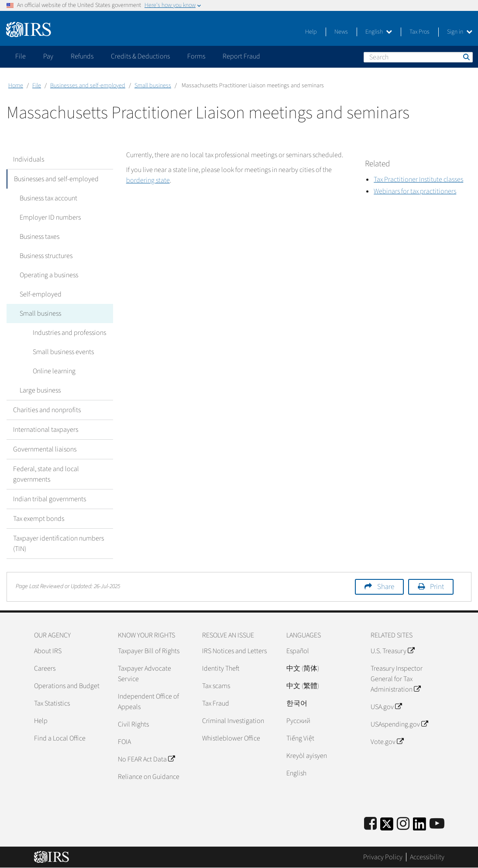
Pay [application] (48, 56)
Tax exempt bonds (39, 519)
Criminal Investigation (233, 721)
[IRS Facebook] (370, 824)
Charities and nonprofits (47, 410)
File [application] (21, 56)
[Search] (418, 57)
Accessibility (427, 857)
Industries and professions (69, 333)
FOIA (124, 742)
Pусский (298, 721)
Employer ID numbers (50, 217)
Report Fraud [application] (241, 56)
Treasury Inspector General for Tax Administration (397, 679)
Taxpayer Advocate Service (144, 674)
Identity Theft (221, 668)
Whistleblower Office (231, 738)
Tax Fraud (216, 703)
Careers (45, 668)
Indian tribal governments (50, 499)
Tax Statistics (52, 703)
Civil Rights (133, 724)
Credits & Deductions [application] (140, 56)
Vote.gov (387, 742)
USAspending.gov (399, 724)
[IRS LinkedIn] (420, 827)
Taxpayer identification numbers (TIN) (58, 544)
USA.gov (386, 707)
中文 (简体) (303, 668)
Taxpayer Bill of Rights (149, 651)
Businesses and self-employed (88, 86)
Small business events (63, 352)
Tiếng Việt (300, 738)
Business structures (46, 256)
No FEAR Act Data (146, 759)
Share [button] (386, 587)
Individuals (29, 159)
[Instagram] (403, 824)
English (379, 32)
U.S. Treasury (392, 651)
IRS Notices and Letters (234, 651)
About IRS (48, 651)
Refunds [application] (82, 56)
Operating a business (49, 275)
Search (466, 57)
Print (437, 587)
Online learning (54, 371)
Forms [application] (196, 56)
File (37, 86)
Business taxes (40, 237)
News (341, 32)
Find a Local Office (60, 738)
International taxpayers (46, 430)
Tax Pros (420, 32)
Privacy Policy (383, 857)
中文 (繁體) (303, 686)
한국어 (297, 703)
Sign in (460, 32)
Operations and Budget (67, 686)
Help (311, 32)
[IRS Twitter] (387, 827)
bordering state (148, 180)
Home (16, 86)
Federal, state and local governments (46, 474)
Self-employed (41, 294)
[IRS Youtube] (437, 824)
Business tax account (48, 198)
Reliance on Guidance (149, 777)
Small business (153, 86)
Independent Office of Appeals (148, 702)
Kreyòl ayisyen (307, 756)
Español (298, 651)
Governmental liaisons (45, 449)
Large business (40, 390)
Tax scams (216, 686)
